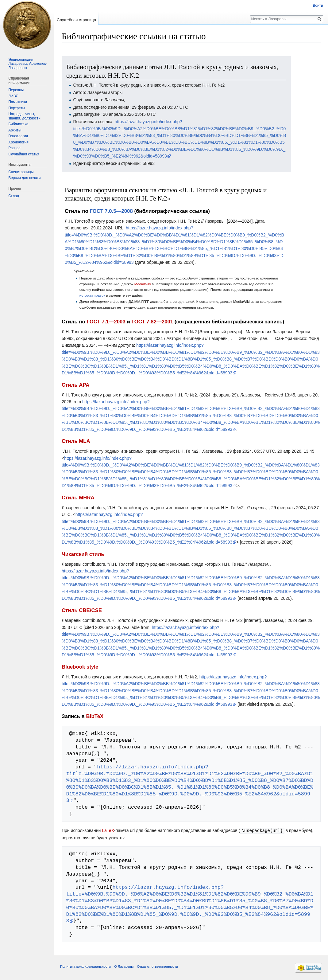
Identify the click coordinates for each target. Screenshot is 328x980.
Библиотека (18, 124)
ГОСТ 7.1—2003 (106, 322)
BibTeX (95, 716)
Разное (14, 148)
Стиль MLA (76, 441)
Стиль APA (75, 385)
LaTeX (108, 830)
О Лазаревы (124, 966)
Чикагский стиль (83, 554)
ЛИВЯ (13, 96)
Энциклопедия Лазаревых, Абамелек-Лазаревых (28, 64)
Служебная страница (76, 20)
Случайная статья (24, 154)
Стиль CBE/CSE (82, 610)
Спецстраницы (21, 172)
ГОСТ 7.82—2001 (152, 322)
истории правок (92, 295)
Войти (318, 6)
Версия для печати (24, 178)
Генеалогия (18, 136)
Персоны (16, 90)
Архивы (15, 130)
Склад (14, 196)
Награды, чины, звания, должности (24, 116)
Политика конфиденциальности (85, 966)
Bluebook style (80, 667)
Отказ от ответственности (157, 966)
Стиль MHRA (78, 498)
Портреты (17, 108)
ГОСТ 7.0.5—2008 (111, 211)
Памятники (18, 102)
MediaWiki (143, 284)
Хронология (18, 142)
